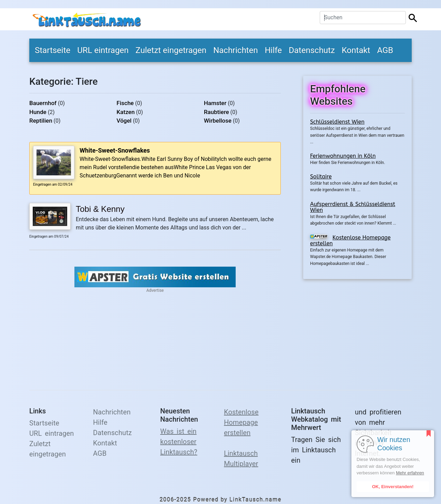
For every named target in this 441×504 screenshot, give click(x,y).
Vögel (124, 121)
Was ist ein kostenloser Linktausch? (179, 442)
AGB (385, 50)
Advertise (155, 290)
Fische (125, 103)
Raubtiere (217, 112)
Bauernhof (43, 103)
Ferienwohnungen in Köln (343, 156)
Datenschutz (312, 50)
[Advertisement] (357, 330)
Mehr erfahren (410, 473)
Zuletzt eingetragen (171, 50)
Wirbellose (218, 121)
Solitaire (321, 177)
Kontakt (356, 50)
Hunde (38, 112)
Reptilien (41, 121)
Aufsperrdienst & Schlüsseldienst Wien (353, 207)
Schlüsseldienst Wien (337, 122)
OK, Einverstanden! (393, 487)
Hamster (215, 103)
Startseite (53, 50)
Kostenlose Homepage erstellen (350, 241)
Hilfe (273, 50)
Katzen (126, 112)
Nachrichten (236, 50)
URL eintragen (103, 50)
